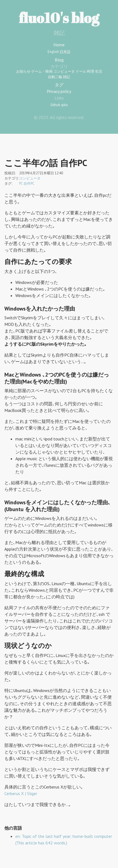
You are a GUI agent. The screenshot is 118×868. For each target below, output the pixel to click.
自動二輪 (55, 77)
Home (59, 45)
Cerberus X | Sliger (21, 793)
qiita (64, 105)
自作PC (29, 183)
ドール (81, 71)
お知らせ (23, 71)
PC (21, 183)
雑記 (67, 77)
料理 (91, 71)
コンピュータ (64, 71)
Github (55, 105)
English (53, 52)
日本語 (65, 52)
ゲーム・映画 (42, 71)
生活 (99, 71)
